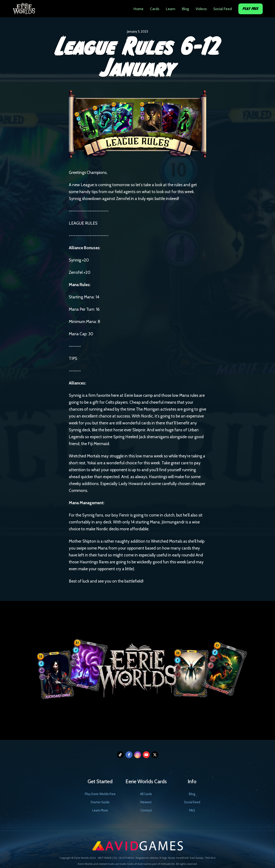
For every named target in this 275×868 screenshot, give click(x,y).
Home (138, 9)
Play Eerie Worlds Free (100, 794)
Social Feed (223, 9)
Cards (155, 9)
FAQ (192, 810)
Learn (171, 9)
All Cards (146, 794)
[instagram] (138, 755)
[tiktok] (120, 755)
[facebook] (129, 755)
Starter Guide (100, 802)
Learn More (100, 810)
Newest (146, 802)
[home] (24, 8)
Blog (185, 9)
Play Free (251, 9)
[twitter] (155, 755)
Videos (201, 9)
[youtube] (146, 755)
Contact (146, 810)
